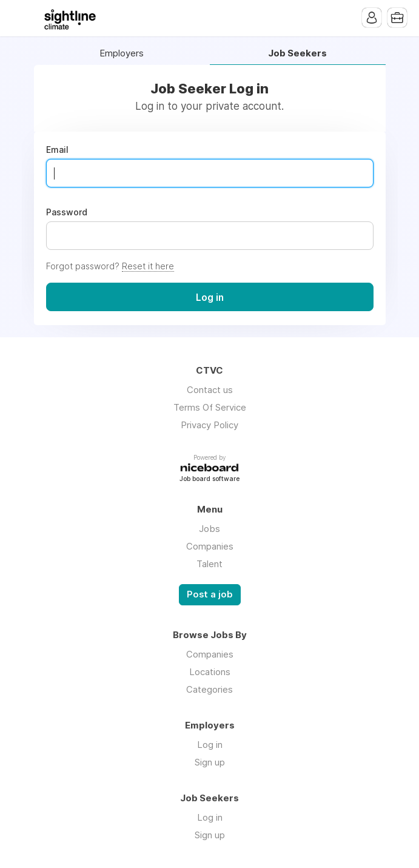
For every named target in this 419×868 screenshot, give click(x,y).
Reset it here (148, 266)
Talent (209, 564)
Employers (122, 54)
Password (67, 212)
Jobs (209, 529)
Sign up (210, 762)
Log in (210, 745)
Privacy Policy (209, 425)
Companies (210, 546)
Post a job (210, 594)
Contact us (210, 390)
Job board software (209, 479)
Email (57, 150)
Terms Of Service (210, 407)
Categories (209, 689)
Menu (21, 18)
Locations (210, 672)
